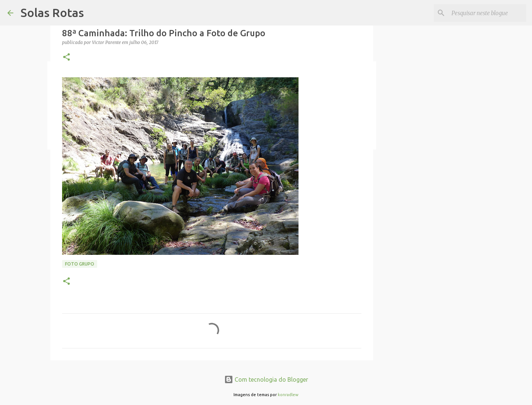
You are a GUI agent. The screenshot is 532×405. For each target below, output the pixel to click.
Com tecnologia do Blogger (266, 379)
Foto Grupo (80, 264)
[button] (66, 58)
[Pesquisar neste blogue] (487, 13)
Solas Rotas (52, 13)
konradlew (288, 395)
